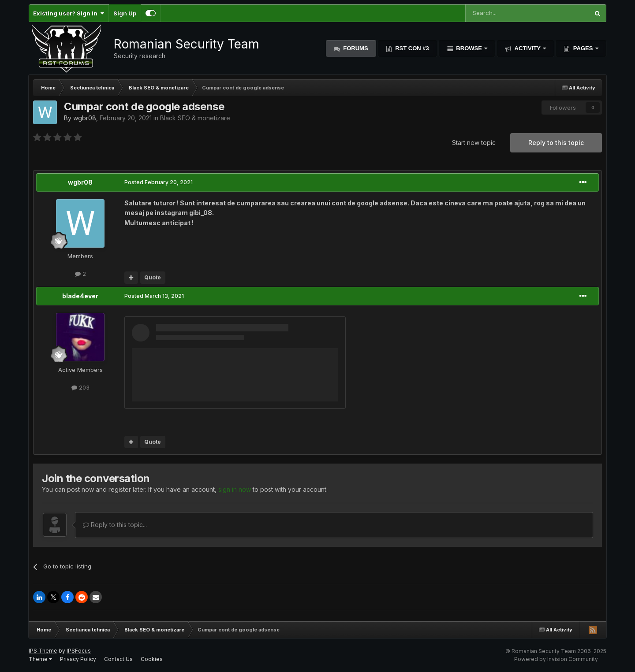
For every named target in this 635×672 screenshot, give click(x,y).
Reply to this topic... (115, 525)
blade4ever (80, 296)
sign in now (235, 489)
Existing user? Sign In (69, 13)
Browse (469, 48)
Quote (153, 277)
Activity (527, 48)
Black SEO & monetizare (195, 118)
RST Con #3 (411, 48)
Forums (355, 48)
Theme (40, 659)
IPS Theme (43, 651)
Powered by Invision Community (556, 659)
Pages (583, 48)
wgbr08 (85, 118)
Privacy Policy (78, 659)
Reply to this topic (556, 143)
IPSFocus (79, 651)
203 (80, 387)
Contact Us (118, 659)
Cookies (152, 659)
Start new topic (474, 143)
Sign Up (125, 13)
